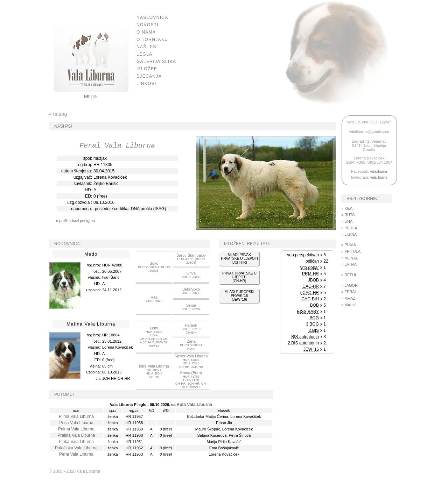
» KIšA (347, 208)
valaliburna (379, 172)
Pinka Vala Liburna (76, 442)
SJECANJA (149, 76)
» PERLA (349, 228)
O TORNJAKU (152, 40)
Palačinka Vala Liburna (76, 448)
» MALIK (349, 305)
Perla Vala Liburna (76, 454)
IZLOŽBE (147, 69)
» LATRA (349, 264)
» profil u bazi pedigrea (75, 221)
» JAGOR (349, 285)
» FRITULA (351, 251)
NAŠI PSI (147, 47)
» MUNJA (349, 258)
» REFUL (349, 275)
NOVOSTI (148, 25)
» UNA (347, 221)
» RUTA (348, 215)
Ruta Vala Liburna (194, 405)
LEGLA (144, 54)
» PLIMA (349, 245)
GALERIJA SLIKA (156, 62)
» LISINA (349, 234)
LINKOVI (146, 84)
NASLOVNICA (152, 17)
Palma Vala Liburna (76, 429)
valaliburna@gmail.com (369, 131)
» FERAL (349, 292)
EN (95, 97)
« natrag (58, 114)
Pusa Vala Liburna (76, 423)
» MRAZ (348, 298)
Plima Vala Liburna (76, 416)
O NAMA (146, 32)
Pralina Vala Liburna (76, 435)
